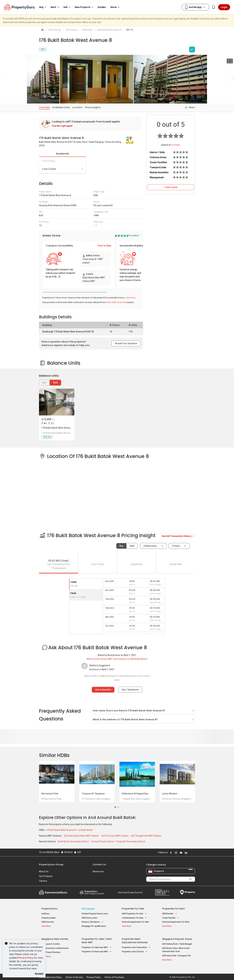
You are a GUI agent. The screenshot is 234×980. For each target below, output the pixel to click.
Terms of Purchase (114, 973)
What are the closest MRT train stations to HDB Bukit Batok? (117, 659)
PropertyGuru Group (51, 864)
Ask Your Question (126, 343)
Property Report (162, 892)
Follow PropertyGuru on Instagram (175, 853)
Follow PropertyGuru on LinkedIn (186, 853)
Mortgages (88, 909)
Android (67, 852)
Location (77, 107)
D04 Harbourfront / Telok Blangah (177, 942)
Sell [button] (67, 7)
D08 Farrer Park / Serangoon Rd (176, 953)
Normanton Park (50, 794)
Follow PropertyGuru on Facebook (170, 853)
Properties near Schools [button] (135, 949)
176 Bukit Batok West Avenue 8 (57, 428)
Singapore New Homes (55, 937)
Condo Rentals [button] (171, 918)
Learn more (130, 298)
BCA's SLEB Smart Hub (116, 302)
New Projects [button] (84, 7)
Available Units (61, 107)
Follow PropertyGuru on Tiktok (194, 853)
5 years (176, 546)
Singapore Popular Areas (177, 937)
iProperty (188, 892)
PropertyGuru (49, 909)
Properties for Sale (133, 909)
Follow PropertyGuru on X (190, 853)
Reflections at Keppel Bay (135, 794)
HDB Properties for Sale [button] (135, 914)
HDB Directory (48, 922)
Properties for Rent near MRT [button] (97, 949)
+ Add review (171, 187)
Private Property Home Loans (95, 914)
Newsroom (98, 871)
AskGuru (45, 914)
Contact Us (99, 864)
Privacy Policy (26, 958)
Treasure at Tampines (93, 794)
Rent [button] (55, 7)
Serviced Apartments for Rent (176, 922)
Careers (43, 881)
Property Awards (92, 892)
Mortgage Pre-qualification (94, 926)
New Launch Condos (51, 942)
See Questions (130, 690)
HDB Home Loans (90, 918)
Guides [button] (102, 7)
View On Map (104, 246)
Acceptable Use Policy (50, 973)
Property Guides (49, 918)
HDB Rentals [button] (170, 914)
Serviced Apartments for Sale (135, 922)
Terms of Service (74, 973)
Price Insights (93, 107)
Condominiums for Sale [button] (135, 918)
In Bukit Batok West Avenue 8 (62, 830)
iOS (77, 852)
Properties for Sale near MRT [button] (97, 945)
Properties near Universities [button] (136, 945)
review (176, 145)
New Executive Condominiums (55, 946)
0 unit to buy (63, 161)
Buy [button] (43, 7)
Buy (121, 546)
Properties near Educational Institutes (135, 938)
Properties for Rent (173, 909)
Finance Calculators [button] (93, 922)
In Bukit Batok (86, 830)
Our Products (46, 876)
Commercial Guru (53, 892)
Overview (44, 107)
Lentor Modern (170, 794)
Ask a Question (103, 690)
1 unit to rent (63, 169)
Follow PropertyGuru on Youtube (181, 853)
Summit (130, 892)
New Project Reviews (51, 950)
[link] (90, 124)
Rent (55, 383)
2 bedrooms (150, 546)
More (116, 7)
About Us (44, 871)
